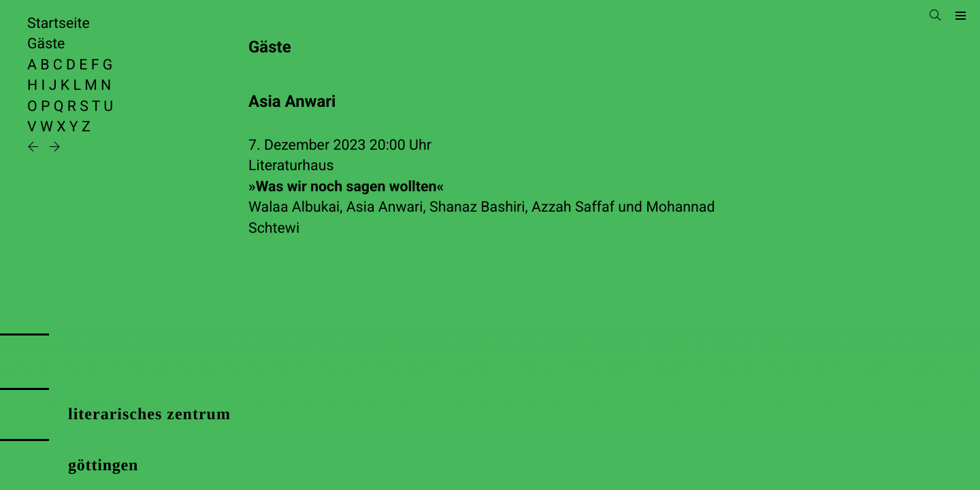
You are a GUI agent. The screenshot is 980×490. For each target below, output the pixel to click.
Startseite (59, 23)
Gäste (46, 44)
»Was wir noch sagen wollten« (346, 187)
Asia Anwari (385, 207)
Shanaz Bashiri (477, 207)
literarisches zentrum (149, 414)
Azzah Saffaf (573, 207)
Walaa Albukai (294, 207)
